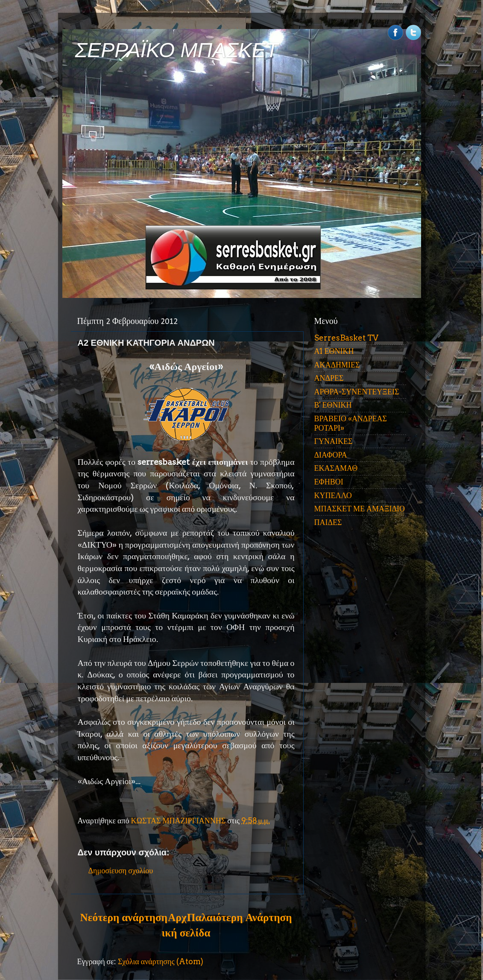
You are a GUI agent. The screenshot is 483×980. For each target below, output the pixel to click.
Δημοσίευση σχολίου (121, 871)
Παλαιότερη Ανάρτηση (240, 917)
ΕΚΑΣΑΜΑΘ (336, 468)
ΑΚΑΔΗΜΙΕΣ (337, 365)
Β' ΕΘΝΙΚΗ (333, 405)
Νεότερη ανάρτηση (124, 917)
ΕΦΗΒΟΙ (329, 482)
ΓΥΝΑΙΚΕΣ (334, 441)
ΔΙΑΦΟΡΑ (331, 455)
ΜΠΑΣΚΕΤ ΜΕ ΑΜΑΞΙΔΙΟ (360, 509)
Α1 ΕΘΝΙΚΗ (334, 351)
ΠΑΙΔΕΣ (328, 522)
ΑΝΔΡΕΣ (329, 378)
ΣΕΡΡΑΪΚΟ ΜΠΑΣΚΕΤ (177, 50)
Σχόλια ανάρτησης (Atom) (161, 961)
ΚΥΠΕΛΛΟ (333, 495)
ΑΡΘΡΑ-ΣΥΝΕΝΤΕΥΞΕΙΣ (357, 392)
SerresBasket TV (346, 338)
